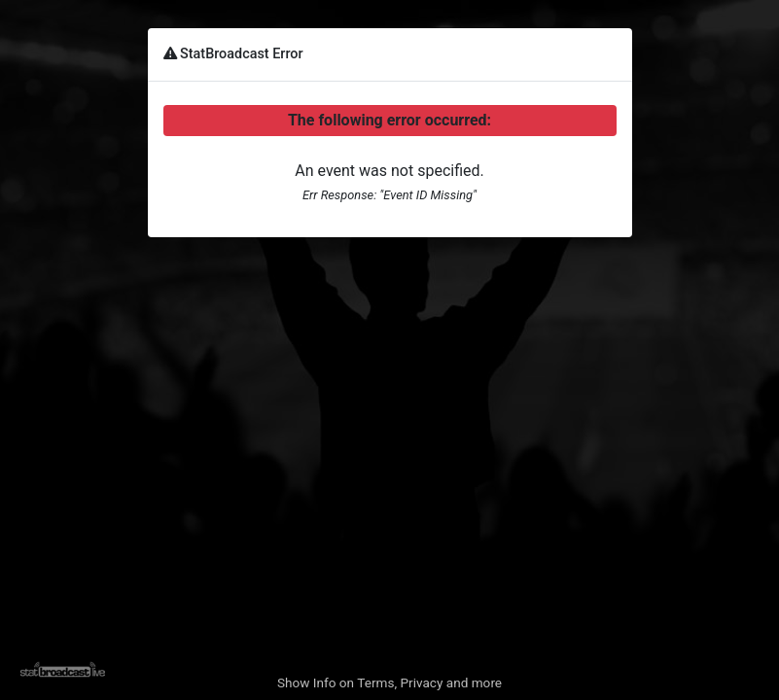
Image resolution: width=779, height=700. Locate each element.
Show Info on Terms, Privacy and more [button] (389, 682)
